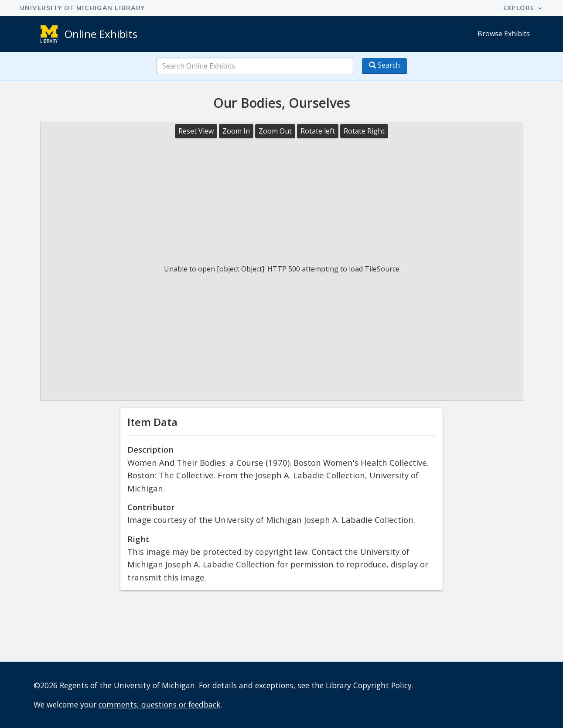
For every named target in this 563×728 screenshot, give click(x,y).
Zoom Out (275, 131)
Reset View (196, 131)
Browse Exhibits (504, 34)
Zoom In (236, 131)
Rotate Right (364, 131)
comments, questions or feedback (160, 704)
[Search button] (384, 66)
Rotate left (318, 131)
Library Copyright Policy (369, 685)
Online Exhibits (101, 34)
